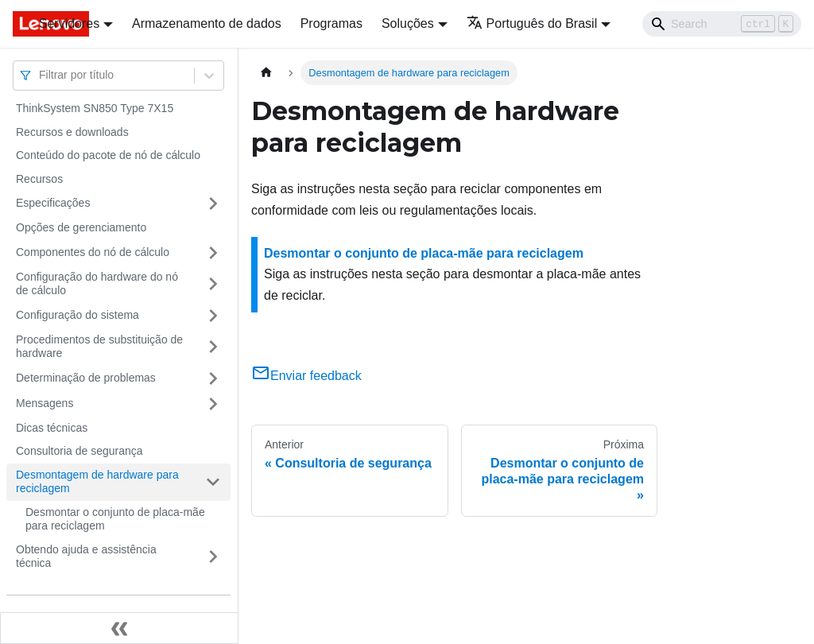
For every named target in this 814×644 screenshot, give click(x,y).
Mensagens (45, 403)
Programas (331, 23)
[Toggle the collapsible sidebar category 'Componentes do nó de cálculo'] (213, 253)
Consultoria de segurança (79, 451)
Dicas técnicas (52, 428)
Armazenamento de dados (207, 23)
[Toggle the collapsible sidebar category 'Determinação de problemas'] (213, 378)
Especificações (53, 203)
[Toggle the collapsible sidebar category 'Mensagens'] (213, 404)
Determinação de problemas (86, 378)
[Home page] (266, 73)
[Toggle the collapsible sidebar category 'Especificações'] (213, 204)
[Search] (722, 24)
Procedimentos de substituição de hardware (99, 347)
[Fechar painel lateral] (119, 628)
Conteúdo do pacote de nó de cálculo (108, 155)
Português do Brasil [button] (532, 23)
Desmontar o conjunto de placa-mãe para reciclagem (115, 519)
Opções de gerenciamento (81, 227)
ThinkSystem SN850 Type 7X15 (95, 108)
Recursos (39, 179)
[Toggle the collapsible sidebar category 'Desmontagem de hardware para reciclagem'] (213, 482)
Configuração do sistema (78, 315)
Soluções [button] (408, 23)
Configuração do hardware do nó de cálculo (97, 284)
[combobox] (41, 75)
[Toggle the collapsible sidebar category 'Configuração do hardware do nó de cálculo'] (213, 284)
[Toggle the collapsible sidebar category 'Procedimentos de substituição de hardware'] (213, 347)
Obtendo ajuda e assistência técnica (86, 557)
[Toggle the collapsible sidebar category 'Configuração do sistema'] (213, 316)
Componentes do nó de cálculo (93, 252)
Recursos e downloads (72, 132)
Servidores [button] (69, 23)
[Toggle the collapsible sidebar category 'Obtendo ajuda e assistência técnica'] (213, 557)
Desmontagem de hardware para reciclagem (97, 482)
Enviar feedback (306, 376)
